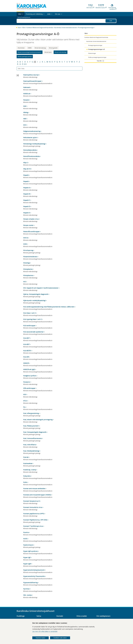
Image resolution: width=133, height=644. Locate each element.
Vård (24, 28)
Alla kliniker (21, 48)
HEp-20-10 (27, 169)
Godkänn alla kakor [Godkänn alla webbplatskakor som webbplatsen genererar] (60, 638)
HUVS (25, 539)
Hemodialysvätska (30, 150)
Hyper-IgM (27, 564)
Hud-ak (26, 457)
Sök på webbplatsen (25, 21)
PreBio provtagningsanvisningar (97, 57)
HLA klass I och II (30, 313)
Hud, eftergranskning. (31, 413)
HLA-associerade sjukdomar (33, 332)
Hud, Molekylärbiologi (31, 451)
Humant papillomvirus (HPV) (34, 514)
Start (19, 28)
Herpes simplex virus (31, 219)
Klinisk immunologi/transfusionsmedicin (30, 52)
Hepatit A (27, 188)
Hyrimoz (26, 589)
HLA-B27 (26, 338)
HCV (25, 125)
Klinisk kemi (48, 52)
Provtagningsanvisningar (86, 28)
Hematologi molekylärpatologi (34, 144)
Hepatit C (27, 200)
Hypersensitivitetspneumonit (34, 570)
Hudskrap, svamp (30, 470)
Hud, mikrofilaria (29, 445)
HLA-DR (26, 357)
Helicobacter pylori (30, 137)
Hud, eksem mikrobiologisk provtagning (38, 420)
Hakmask (27, 87)
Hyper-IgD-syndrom (30, 551)
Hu (24, 407)
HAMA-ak (27, 94)
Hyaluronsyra (28, 545)
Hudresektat (28, 463)
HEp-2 (25, 163)
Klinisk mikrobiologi (61, 52)
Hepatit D (27, 206)
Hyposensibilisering (30, 583)
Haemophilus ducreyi (31, 75)
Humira (26, 532)
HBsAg (26, 112)
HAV (25, 106)
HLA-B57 (26, 344)
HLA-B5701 (27, 351)
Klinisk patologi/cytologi (25, 56)
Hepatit (26, 175)
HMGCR (26, 363)
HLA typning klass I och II (32, 319)
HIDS (25, 244)
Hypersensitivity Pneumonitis (34, 576)
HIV (25, 282)
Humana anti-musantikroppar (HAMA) (37, 495)
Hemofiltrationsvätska (31, 156)
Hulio (25, 482)
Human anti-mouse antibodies (34, 488)
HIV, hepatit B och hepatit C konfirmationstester (41, 288)
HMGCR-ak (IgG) (29, 369)
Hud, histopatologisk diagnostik (35, 432)
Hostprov (27, 382)
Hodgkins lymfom (30, 376)
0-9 (25, 64)
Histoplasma (28, 269)
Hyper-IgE (27, 557)
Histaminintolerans (30, 257)
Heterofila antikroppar (31, 231)
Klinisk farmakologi (40, 48)
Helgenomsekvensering (32, 131)
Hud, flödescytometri (31, 426)
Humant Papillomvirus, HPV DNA (35, 520)
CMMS (30, 48)
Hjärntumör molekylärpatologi (34, 300)
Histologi (27, 263)
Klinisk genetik (53, 48)
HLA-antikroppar (29, 326)
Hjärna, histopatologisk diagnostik (36, 294)
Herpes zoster (28, 225)
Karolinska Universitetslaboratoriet (66, 28)
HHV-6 (26, 238)
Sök (111, 20)
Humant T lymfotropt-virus (33, 526)
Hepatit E (27, 213)
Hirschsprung (28, 250)
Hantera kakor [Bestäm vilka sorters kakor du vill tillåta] (41, 638)
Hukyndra (27, 476)
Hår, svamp (27, 595)
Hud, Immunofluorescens (33, 438)
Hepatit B (27, 194)
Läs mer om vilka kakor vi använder (45, 631)
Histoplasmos (28, 275)
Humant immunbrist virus (33, 507)
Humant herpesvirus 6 (31, 501)
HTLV (25, 401)
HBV (25, 119)
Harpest (26, 100)
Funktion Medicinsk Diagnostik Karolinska (40, 28)
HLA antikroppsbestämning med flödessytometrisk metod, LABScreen (49, 307)
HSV (25, 394)
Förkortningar (92, 53)
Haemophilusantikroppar (32, 81)
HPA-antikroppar (29, 388)
